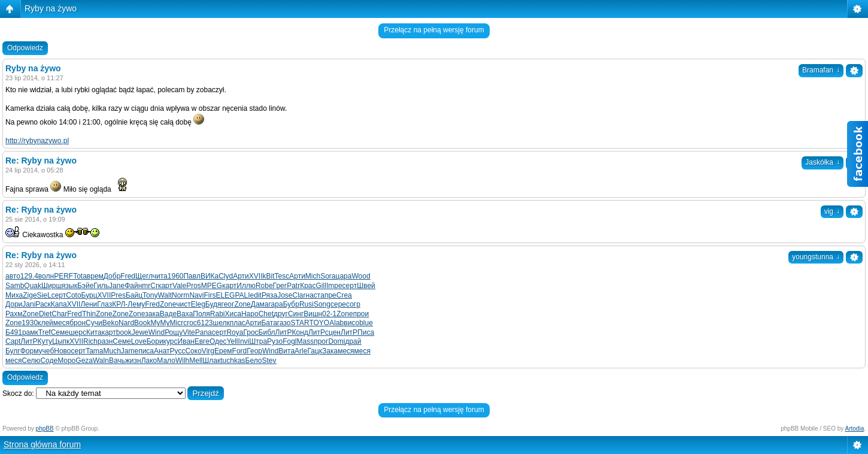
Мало (166, 361)
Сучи (94, 323)
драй (353, 341)
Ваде (168, 314)
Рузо (275, 341)
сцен (333, 332)
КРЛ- (120, 304)
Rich (90, 341)
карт (165, 286)
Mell (196, 361)
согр (353, 304)
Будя (213, 304)
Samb (15, 286)
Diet (45, 314)
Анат (162, 351)
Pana (204, 332)
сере (338, 304)
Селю (31, 361)
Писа (366, 332)
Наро (250, 314)
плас (238, 323)
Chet (266, 314)
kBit (269, 276)
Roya (235, 332)
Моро (66, 361)
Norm (180, 295)
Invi (244, 341)
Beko (110, 323)
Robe (264, 286)
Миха (14, 295)
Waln (101, 361)
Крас (308, 286)
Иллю (246, 286)
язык (69, 286)
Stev (269, 361)
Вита (286, 351)
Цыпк (61, 341)
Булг (13, 351)
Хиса (233, 314)
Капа (59, 304)
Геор (254, 351)
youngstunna (816, 257)
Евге (202, 341)
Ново (62, 351)
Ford (240, 351)
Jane (117, 286)
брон (78, 323)
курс (171, 341)
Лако (149, 361)
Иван (186, 341)
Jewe (140, 332)
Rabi (218, 314)
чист (183, 304)
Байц (134, 295)
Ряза (269, 295)
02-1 (329, 314)
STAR (300, 323)
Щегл (144, 276)
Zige (30, 295)
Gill (321, 286)
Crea (344, 295)
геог (228, 304)
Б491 (14, 332)
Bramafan (821, 70)
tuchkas (233, 361)
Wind (157, 332)
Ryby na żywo (51, 8)
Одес (218, 341)
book (124, 332)
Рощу (174, 332)
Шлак (211, 361)
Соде (49, 361)
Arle (301, 351)
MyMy (160, 323)
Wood (361, 276)
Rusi (306, 304)
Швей (366, 286)
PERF (63, 276)
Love (139, 341)
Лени (89, 304)
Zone (168, 304)
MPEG (212, 286)
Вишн (313, 314)
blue (366, 323)
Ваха (185, 314)
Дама (260, 304)
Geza (84, 361)
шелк (221, 323)
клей (45, 323)
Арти (241, 276)
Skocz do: (18, 394)
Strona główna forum (42, 444)
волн (46, 276)
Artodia (855, 429)
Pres (118, 295)
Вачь (117, 361)
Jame (130, 351)
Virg (208, 351)
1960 (176, 276)
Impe (334, 286)
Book (142, 323)
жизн (133, 361)
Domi (336, 341)
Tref (45, 332)
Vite (189, 332)
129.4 (29, 276)
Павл (192, 276)
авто (13, 276)
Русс (178, 351)
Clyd (226, 276)
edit (256, 295)
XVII (256, 276)
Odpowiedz (25, 48)
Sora (328, 276)
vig (832, 211)
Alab (336, 323)
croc (190, 323)
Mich (313, 276)
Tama (94, 351)
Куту (45, 341)
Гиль (101, 286)
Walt (165, 295)
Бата (269, 323)
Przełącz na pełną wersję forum (434, 30)
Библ (267, 332)
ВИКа (210, 276)
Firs (210, 295)
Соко (193, 351)
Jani (29, 304)
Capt (13, 341)
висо (351, 323)
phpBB (45, 429)
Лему (136, 304)
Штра (258, 341)
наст (313, 295)
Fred (128, 276)
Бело (254, 361)
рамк (30, 332)
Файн (133, 286)
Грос (251, 332)
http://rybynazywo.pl (37, 141)
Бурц (89, 295)
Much (112, 351)
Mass (305, 341)
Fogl (289, 341)
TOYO (319, 323)
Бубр (291, 304)
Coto (73, 295)
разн (105, 341)
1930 (30, 323)
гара (275, 304)
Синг (296, 314)
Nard (126, 323)
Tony (150, 295)
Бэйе (85, 286)
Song (322, 304)
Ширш (51, 286)
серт (350, 286)
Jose (285, 295)
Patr (293, 286)
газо (284, 323)
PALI (242, 295)
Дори (14, 304)
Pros (194, 286)
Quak (33, 286)
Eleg (198, 304)
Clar (299, 295)
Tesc (282, 276)
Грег (280, 286)
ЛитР (284, 332)
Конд (300, 332)
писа (146, 351)
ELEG (225, 295)
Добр (112, 276)
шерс (78, 332)
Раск (43, 304)
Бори (155, 341)
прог (321, 341)
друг (281, 314)
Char (59, 314)
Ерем (223, 351)
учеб (47, 351)
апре (328, 295)
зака (152, 314)
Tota (80, 276)
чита (160, 276)
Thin (89, 314)
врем (95, 276)
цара (344, 276)
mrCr (150, 286)
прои (361, 314)
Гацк (315, 351)
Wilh (182, 361)
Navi (196, 295)
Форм (30, 351)
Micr (176, 323)
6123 (205, 323)
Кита (94, 332)
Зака (330, 351)
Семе (60, 332)
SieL (44, 295)
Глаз (104, 304)
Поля (201, 314)
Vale (179, 286)
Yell (233, 341)
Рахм (14, 314)
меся (61, 323)
